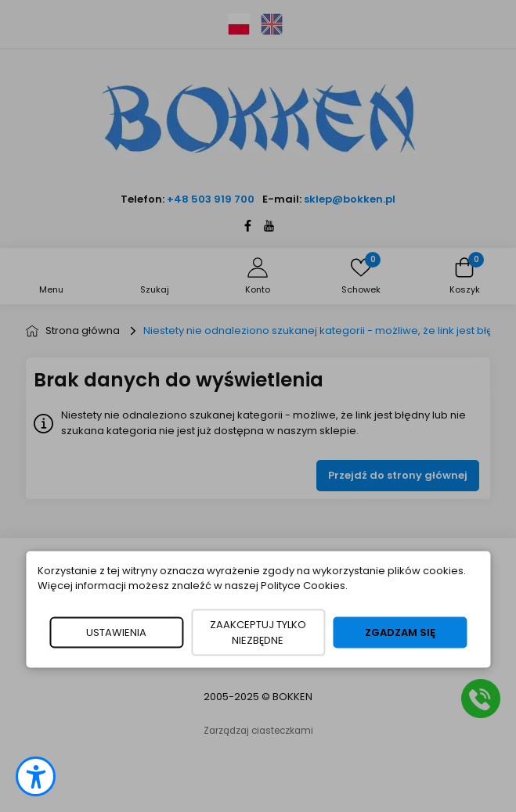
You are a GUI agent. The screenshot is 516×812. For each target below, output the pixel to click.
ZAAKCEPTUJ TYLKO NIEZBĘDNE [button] (258, 632)
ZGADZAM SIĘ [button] (400, 632)
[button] (36, 776)
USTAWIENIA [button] (116, 632)
